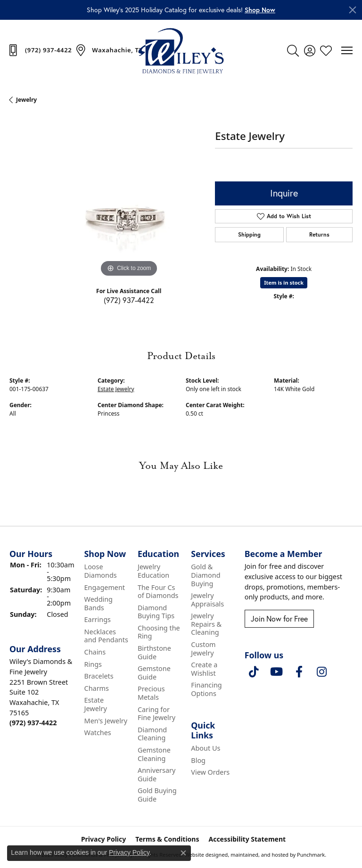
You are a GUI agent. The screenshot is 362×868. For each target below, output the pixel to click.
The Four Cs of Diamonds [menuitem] (158, 591)
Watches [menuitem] (98, 733)
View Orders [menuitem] (210, 772)
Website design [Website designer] (203, 854)
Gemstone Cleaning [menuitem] (154, 754)
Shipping (249, 234)
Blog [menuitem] (198, 761)
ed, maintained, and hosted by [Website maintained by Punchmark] (259, 854)
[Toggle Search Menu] (293, 50)
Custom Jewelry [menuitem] (203, 649)
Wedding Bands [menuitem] (99, 603)
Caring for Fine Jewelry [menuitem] (156, 713)
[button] (260, 10)
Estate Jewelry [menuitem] (96, 704)
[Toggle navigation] (347, 50)
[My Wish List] (326, 50)
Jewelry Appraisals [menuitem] (207, 600)
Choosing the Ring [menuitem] (159, 632)
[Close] (353, 10)
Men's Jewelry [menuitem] (106, 721)
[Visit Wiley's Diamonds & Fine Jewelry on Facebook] (299, 672)
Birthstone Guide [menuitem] (154, 652)
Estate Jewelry (116, 389)
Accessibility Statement (247, 839)
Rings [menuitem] (93, 664)
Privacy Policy (129, 852)
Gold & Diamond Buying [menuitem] (206, 575)
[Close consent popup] (183, 853)
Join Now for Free (279, 618)
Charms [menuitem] (97, 688)
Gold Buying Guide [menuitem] (157, 795)
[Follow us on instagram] (322, 672)
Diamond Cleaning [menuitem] (152, 734)
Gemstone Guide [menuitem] (154, 673)
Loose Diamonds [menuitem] (101, 571)
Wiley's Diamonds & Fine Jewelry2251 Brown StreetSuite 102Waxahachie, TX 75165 (41, 692)
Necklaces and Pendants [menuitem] (106, 636)
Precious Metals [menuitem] (151, 693)
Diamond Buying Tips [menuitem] (156, 611)
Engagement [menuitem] (105, 587)
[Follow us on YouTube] (277, 672)
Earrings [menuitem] (98, 620)
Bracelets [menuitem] (99, 676)
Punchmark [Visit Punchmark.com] (311, 854)
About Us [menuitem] (206, 748)
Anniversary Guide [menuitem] (156, 774)
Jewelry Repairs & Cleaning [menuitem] (206, 624)
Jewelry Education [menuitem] (153, 571)
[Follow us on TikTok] (254, 672)
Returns (319, 234)
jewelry (26, 100)
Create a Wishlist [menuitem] (204, 669)
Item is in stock (284, 283)
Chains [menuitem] (95, 652)
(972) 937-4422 (129, 300)
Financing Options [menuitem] (206, 689)
